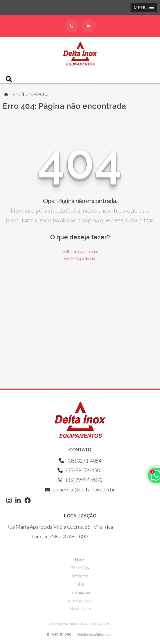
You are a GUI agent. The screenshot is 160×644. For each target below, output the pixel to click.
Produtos (80, 576)
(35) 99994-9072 (80, 480)
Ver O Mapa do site (80, 258)
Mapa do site (80, 609)
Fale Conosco (80, 600)
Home (80, 559)
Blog (80, 584)
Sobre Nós (80, 568)
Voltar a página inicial (80, 251)
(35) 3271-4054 (80, 461)
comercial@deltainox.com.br (80, 489)
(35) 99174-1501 (80, 470)
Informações (80, 592)
